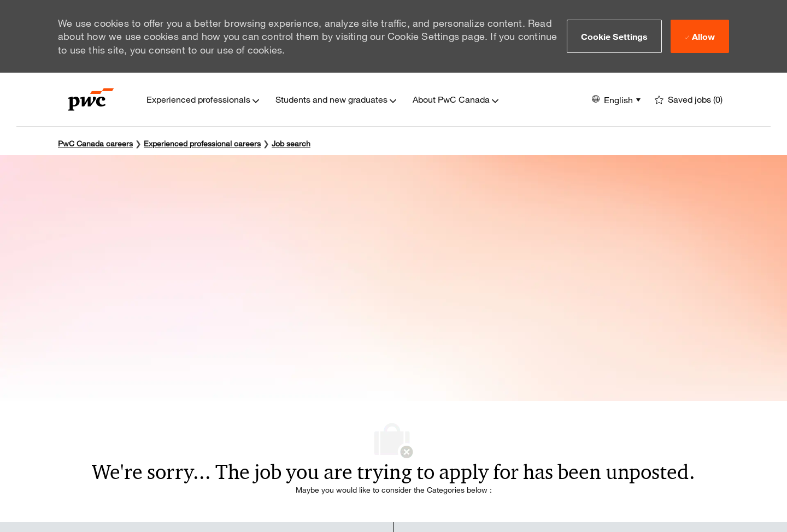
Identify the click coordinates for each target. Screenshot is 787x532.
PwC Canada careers (95, 143)
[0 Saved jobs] (689, 100)
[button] (615, 36)
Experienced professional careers (202, 143)
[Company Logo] (91, 99)
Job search (291, 143)
